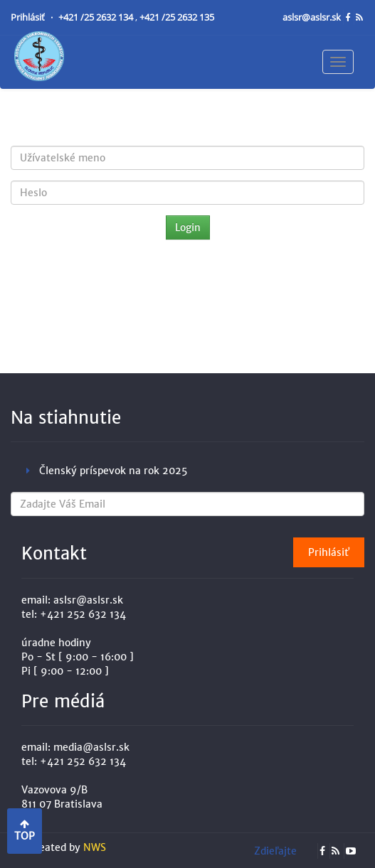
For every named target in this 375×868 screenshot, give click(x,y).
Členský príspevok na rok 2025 (113, 471)
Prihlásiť (29, 17)
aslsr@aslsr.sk (313, 17)
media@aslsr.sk (91, 747)
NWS (95, 847)
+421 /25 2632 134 (97, 17)
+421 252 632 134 (83, 614)
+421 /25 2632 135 (177, 17)
